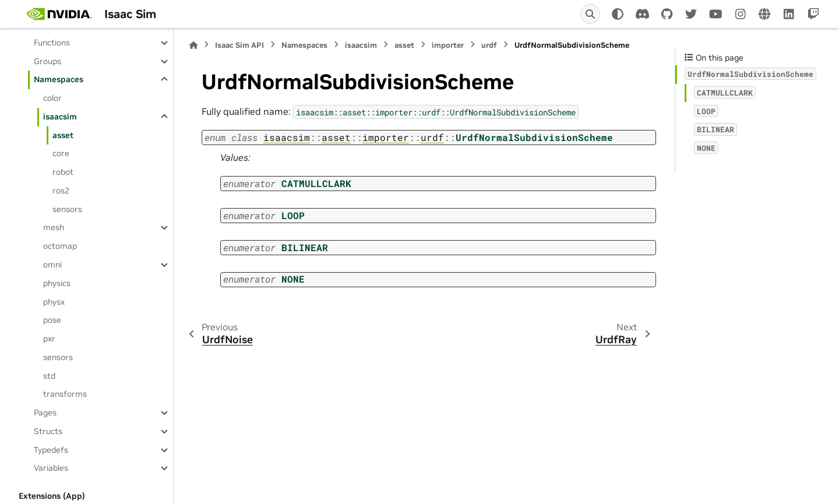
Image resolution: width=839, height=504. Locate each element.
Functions (52, 43)
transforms (65, 394)
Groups (47, 61)
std (49, 376)
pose (52, 320)
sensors (67, 209)
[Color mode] (618, 14)
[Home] (193, 45)
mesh (54, 227)
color (52, 98)
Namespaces (59, 79)
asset (63, 135)
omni (52, 265)
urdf (489, 45)
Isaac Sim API (239, 45)
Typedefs (51, 450)
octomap (60, 246)
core (61, 153)
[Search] (590, 14)
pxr (49, 339)
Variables (51, 468)
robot (63, 172)
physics (57, 283)
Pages (45, 413)
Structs (48, 431)
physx (54, 302)
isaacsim (60, 117)
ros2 (61, 191)
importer (448, 45)
